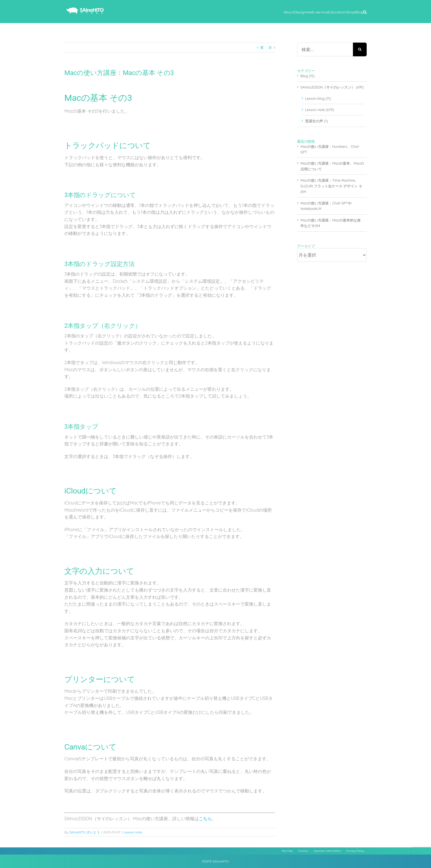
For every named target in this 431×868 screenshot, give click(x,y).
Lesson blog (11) (318, 98)
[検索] (360, 49)
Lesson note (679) (320, 110)
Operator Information (327, 851)
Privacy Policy (355, 851)
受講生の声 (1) (317, 121)
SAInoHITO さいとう (85, 832)
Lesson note (133, 832)
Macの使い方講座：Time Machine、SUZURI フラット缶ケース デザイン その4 (331, 186)
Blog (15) (308, 76)
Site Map (287, 851)
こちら (205, 819)
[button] (365, 12)
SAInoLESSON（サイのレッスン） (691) (332, 87)
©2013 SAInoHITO (216, 861)
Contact (303, 851)
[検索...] (325, 49)
